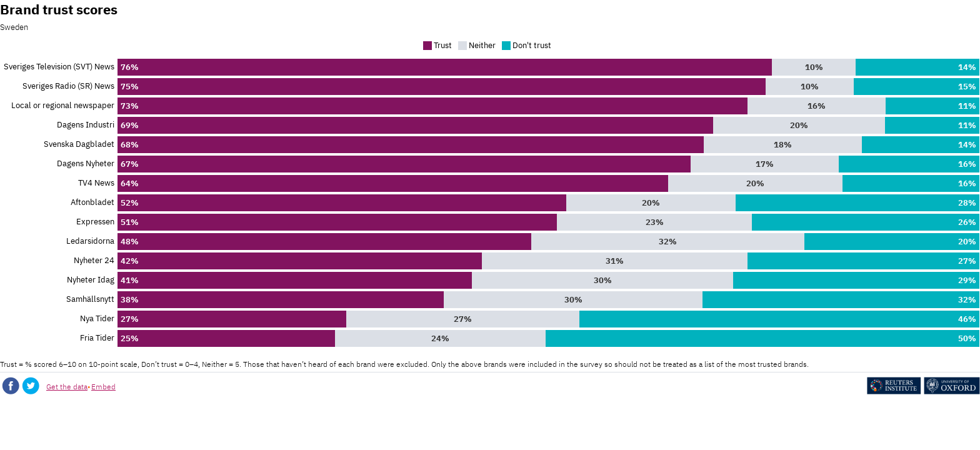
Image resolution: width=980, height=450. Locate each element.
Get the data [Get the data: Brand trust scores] (67, 387)
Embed (103, 387)
